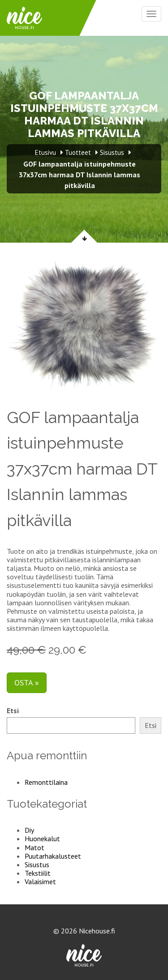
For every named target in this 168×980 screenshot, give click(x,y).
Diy (29, 830)
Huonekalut (42, 839)
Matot (34, 847)
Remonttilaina (46, 782)
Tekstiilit (38, 873)
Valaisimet (40, 882)
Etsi (13, 711)
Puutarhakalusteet (53, 856)
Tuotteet (78, 152)
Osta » (27, 683)
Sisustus (37, 864)
